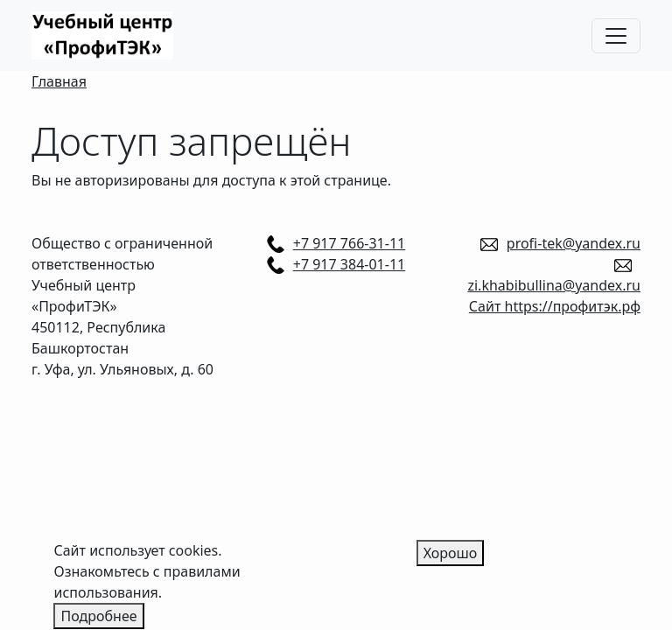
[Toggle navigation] (616, 36)
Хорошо (451, 558)
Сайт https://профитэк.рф (555, 306)
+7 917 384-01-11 (349, 264)
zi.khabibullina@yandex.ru (554, 285)
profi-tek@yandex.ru (574, 243)
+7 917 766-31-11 (349, 243)
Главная (59, 81)
